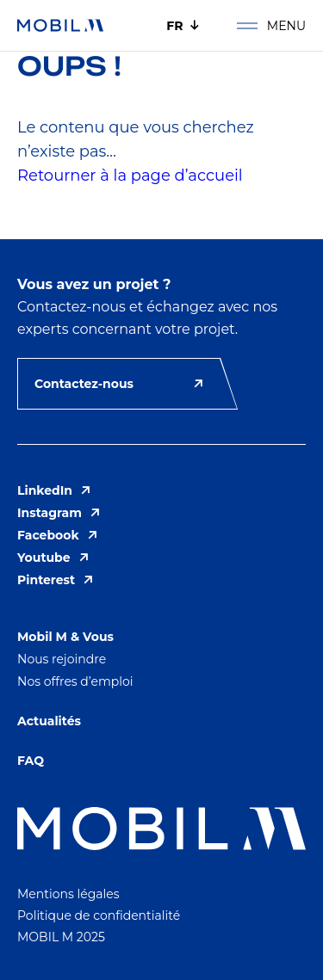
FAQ (31, 761)
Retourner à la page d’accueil (130, 176)
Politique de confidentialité (99, 915)
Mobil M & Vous (65, 637)
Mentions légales (68, 894)
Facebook (57, 535)
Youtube (53, 558)
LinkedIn (54, 490)
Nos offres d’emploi (75, 681)
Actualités (49, 721)
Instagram (59, 513)
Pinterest (55, 580)
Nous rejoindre (62, 659)
